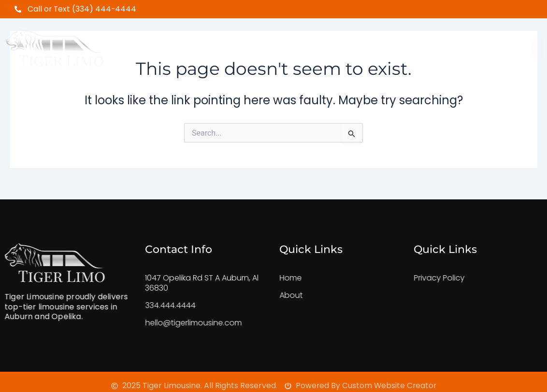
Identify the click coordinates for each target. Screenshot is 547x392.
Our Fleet (294, 44)
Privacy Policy (429, 278)
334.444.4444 (160, 305)
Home (178, 44)
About (281, 295)
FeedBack (359, 44)
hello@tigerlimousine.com (183, 323)
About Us (231, 44)
